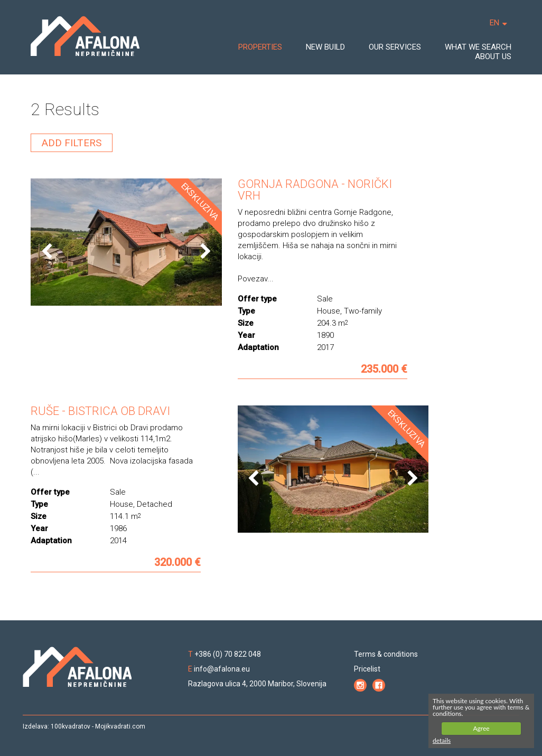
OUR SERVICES (395, 47)
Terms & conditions (386, 654)
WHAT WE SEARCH (478, 47)
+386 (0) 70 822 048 (228, 654)
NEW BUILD (325, 47)
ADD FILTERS (72, 143)
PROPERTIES (260, 47)
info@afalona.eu (222, 669)
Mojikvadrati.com (120, 726)
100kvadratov (71, 726)
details (442, 740)
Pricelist (367, 669)
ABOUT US (493, 56)
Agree (481, 728)
